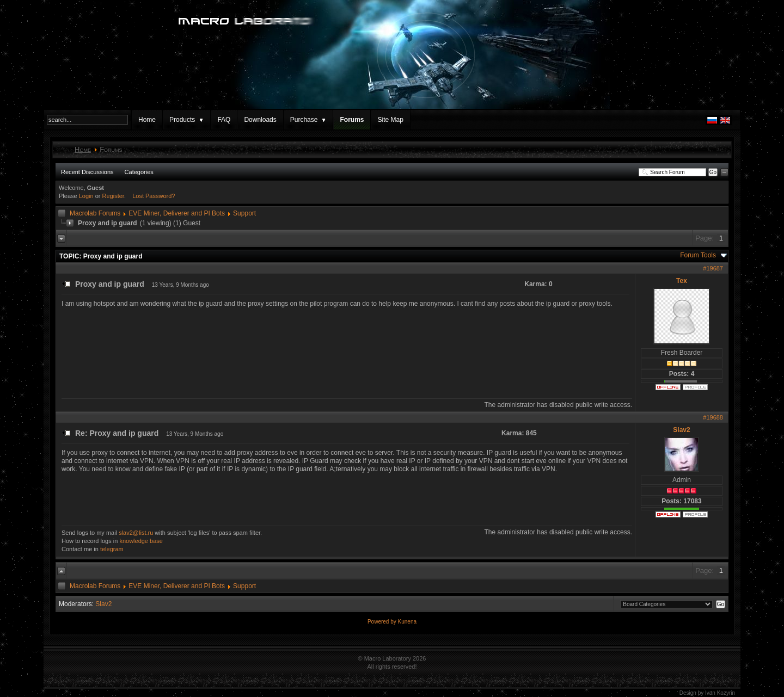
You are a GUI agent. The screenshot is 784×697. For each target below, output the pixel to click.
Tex (682, 281)
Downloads (260, 120)
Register (113, 196)
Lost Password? (154, 196)
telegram (112, 549)
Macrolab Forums (95, 213)
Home (147, 120)
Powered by (383, 622)
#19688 (713, 417)
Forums (352, 120)
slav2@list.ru (136, 533)
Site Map (390, 120)
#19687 (713, 268)
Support (244, 213)
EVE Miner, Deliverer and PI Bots (177, 213)
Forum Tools (698, 255)
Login (86, 196)
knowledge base (141, 541)
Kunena (407, 622)
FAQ (224, 120)
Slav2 (681, 430)
